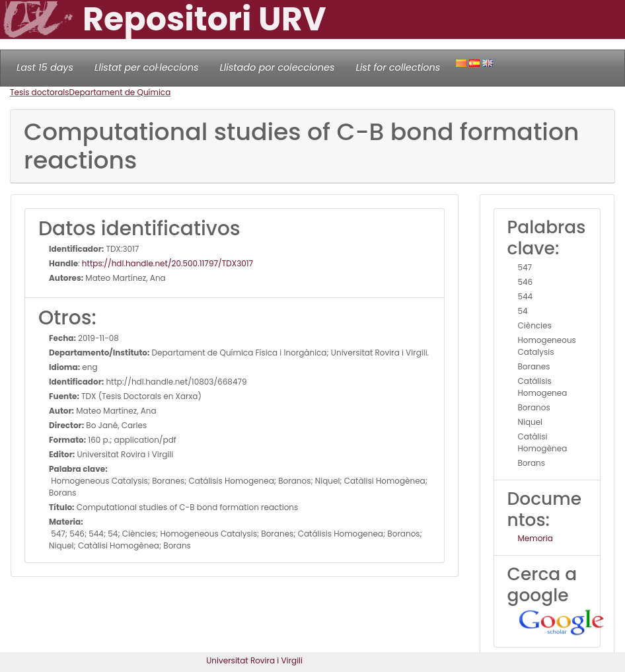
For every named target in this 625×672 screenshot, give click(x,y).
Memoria (535, 538)
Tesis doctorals (40, 92)
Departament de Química (120, 92)
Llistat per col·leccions (147, 67)
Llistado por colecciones (277, 67)
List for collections (398, 67)
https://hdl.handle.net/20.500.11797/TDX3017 (167, 263)
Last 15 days (45, 67)
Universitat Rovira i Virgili (254, 660)
